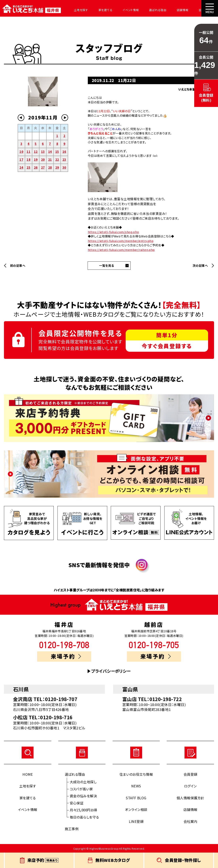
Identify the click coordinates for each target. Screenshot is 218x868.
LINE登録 (136, 821)
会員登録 (190, 774)
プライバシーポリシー (111, 671)
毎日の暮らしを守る (84, 817)
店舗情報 (173, 10)
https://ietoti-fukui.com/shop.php (113, 232)
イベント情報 (124, 10)
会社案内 (193, 10)
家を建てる (101, 10)
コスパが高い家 (81, 789)
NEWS (136, 786)
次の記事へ (200, 266)
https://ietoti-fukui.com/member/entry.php (121, 241)
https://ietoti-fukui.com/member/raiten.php (121, 250)
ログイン (190, 786)
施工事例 (72, 829)
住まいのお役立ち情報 (136, 774)
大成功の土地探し (83, 782)
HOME (28, 774)
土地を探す (78, 10)
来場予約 (66, 656)
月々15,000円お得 (84, 810)
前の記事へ (18, 266)
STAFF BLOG (136, 798)
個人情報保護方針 (190, 798)
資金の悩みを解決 (83, 796)
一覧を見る (107, 265)
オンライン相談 (136, 809)
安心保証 (77, 803)
